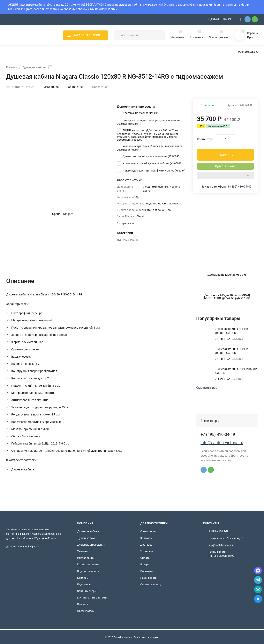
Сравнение (73, 87)
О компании (148, 531)
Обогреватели (86, 611)
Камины (82, 604)
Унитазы (83, 551)
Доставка (146, 545)
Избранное (49, 87)
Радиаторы (84, 584)
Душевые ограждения (91, 545)
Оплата (145, 558)
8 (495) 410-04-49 (219, 19)
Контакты (146, 538)
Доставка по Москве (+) (138, 113)
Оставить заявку (151, 584)
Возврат (145, 564)
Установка (147, 551)
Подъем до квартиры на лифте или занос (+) (151, 171)
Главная (12, 67)
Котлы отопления (88, 564)
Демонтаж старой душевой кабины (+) (149, 156)
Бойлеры (83, 578)
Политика (146, 571)
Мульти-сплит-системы (92, 598)
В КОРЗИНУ (225, 155)
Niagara (68, 214)
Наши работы (149, 578)
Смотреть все (209, 388)
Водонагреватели (88, 571)
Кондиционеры (87, 591)
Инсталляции (86, 558)
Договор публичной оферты (23, 547)
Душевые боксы (87, 538)
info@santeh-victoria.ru (222, 443)
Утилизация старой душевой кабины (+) (150, 163)
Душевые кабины (35, 67)
